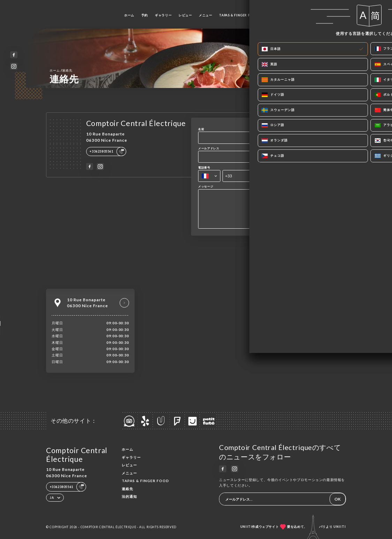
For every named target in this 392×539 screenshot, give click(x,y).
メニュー (205, 15)
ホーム (129, 15)
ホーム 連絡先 (61, 70)
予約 (145, 15)
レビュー (185, 15)
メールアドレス (209, 148)
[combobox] (209, 176)
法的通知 (129, 496)
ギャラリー (163, 15)
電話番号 (204, 168)
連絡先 (270, 15)
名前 (201, 129)
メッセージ (206, 186)
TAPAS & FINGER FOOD (238, 15)
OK (338, 499)
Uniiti (340, 527)
